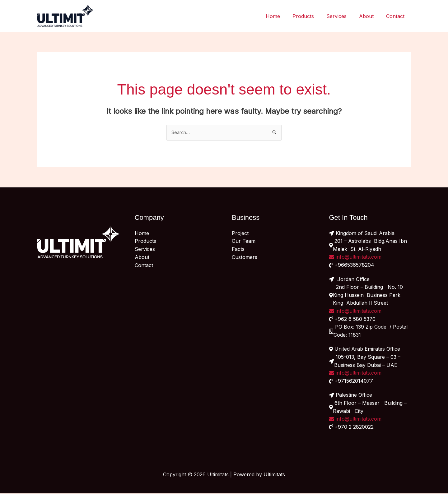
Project (240, 234)
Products (312, 16)
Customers (245, 257)
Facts (238, 250)
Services (343, 16)
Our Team (244, 242)
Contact (397, 16)
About (370, 16)
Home (284, 16)
